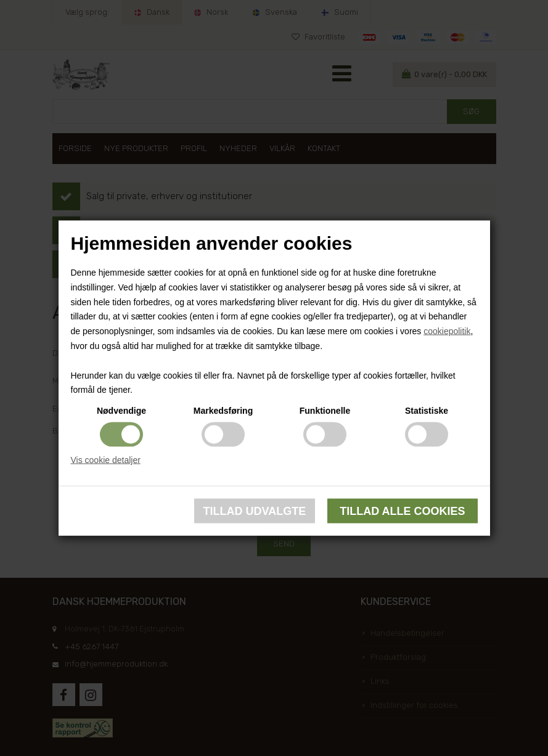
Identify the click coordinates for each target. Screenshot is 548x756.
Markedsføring (223, 411)
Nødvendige (121, 411)
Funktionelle (325, 411)
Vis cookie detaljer (106, 460)
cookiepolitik (447, 331)
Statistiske (427, 411)
